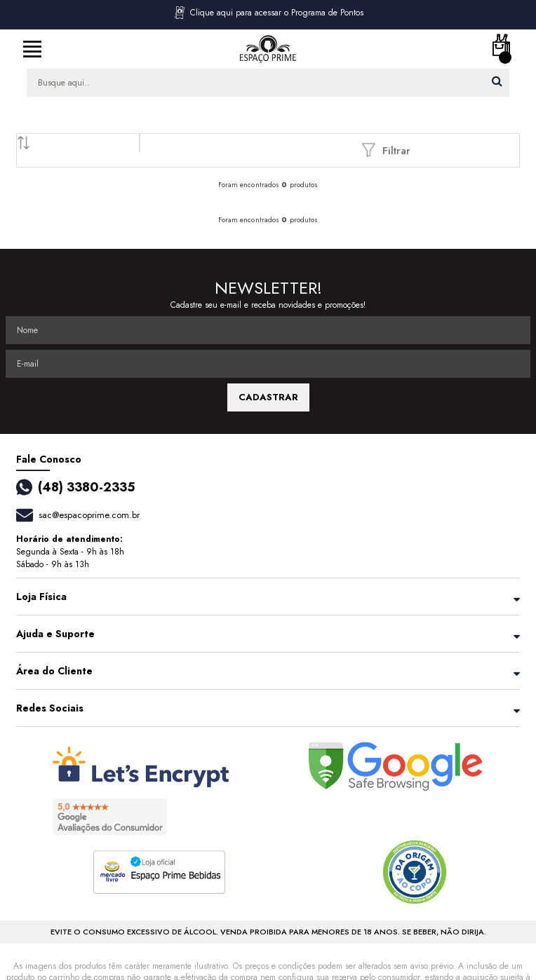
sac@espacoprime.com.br (89, 515)
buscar (497, 81)
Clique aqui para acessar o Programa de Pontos (268, 13)
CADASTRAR (268, 397)
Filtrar (386, 150)
